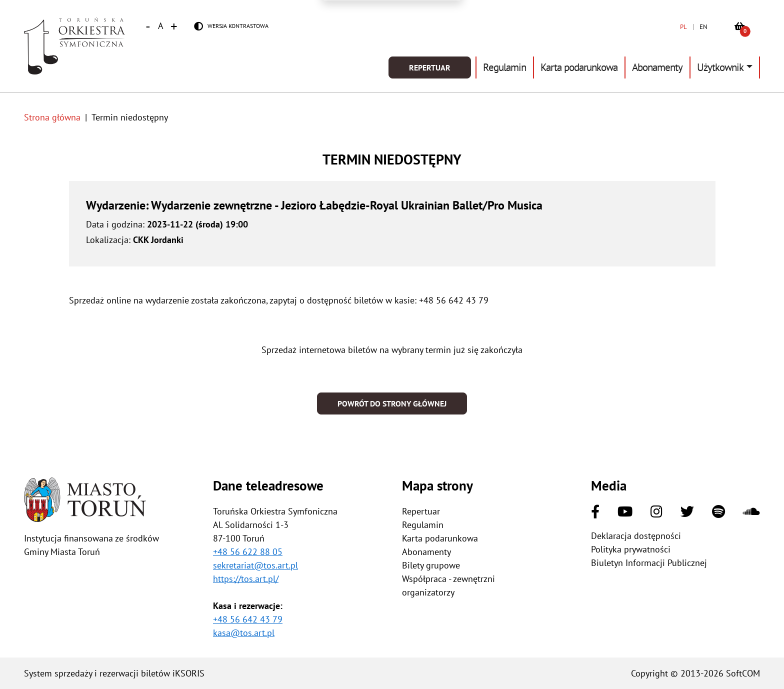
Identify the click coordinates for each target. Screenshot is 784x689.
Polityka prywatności (631, 549)
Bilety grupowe (431, 565)
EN (703, 27)
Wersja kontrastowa (238, 26)
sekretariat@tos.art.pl (255, 565)
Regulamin (504, 67)
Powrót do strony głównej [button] (392, 403)
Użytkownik (720, 67)
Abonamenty (657, 67)
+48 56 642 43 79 (248, 619)
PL (683, 27)
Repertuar (430, 67)
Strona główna (52, 117)
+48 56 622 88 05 (248, 552)
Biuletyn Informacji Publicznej (649, 563)
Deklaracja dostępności (636, 536)
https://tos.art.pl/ (246, 579)
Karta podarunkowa (579, 67)
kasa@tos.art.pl (244, 633)
